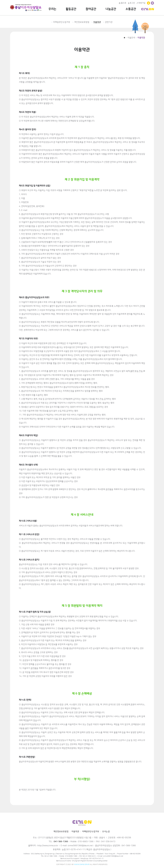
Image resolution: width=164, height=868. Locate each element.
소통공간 (131, 9)
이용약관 (97, 22)
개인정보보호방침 (82, 22)
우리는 (52, 9)
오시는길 (106, 832)
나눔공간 (111, 9)
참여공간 (91, 9)
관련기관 (109, 22)
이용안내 (131, 38)
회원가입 (141, 3)
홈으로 (122, 3)
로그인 (132, 3)
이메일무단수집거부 (62, 22)
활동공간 (71, 9)
